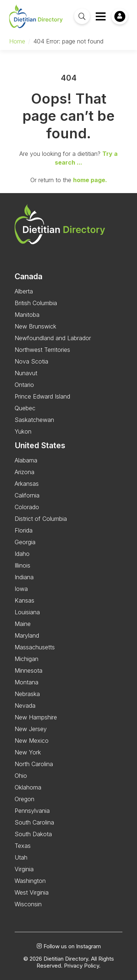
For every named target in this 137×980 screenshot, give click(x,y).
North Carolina (34, 764)
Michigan (26, 659)
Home (17, 41)
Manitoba (27, 315)
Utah (21, 857)
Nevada (25, 706)
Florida (24, 530)
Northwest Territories (42, 350)
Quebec (25, 408)
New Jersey (31, 729)
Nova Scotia (31, 361)
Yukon (23, 431)
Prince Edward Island (42, 396)
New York (28, 752)
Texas (23, 846)
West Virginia (32, 892)
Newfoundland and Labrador (53, 338)
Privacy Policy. (82, 966)
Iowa (21, 589)
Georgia (25, 542)
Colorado (27, 507)
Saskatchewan (34, 420)
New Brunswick (35, 326)
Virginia (24, 869)
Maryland (27, 635)
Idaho (22, 554)
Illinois (22, 565)
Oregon (24, 799)
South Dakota (33, 834)
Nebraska (27, 694)
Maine (23, 624)
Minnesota (28, 670)
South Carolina (34, 822)
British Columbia (36, 303)
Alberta (24, 291)
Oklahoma (28, 787)
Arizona (24, 472)
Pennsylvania (32, 811)
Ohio (21, 776)
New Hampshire (36, 717)
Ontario (24, 385)
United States (40, 445)
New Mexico (32, 741)
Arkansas (27, 484)
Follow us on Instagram (69, 946)
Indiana (24, 577)
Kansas (24, 600)
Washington (30, 881)
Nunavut (26, 373)
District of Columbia (41, 519)
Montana (26, 682)
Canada (28, 276)
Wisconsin (28, 904)
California (27, 495)
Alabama (26, 460)
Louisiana (27, 612)
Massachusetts (35, 647)
